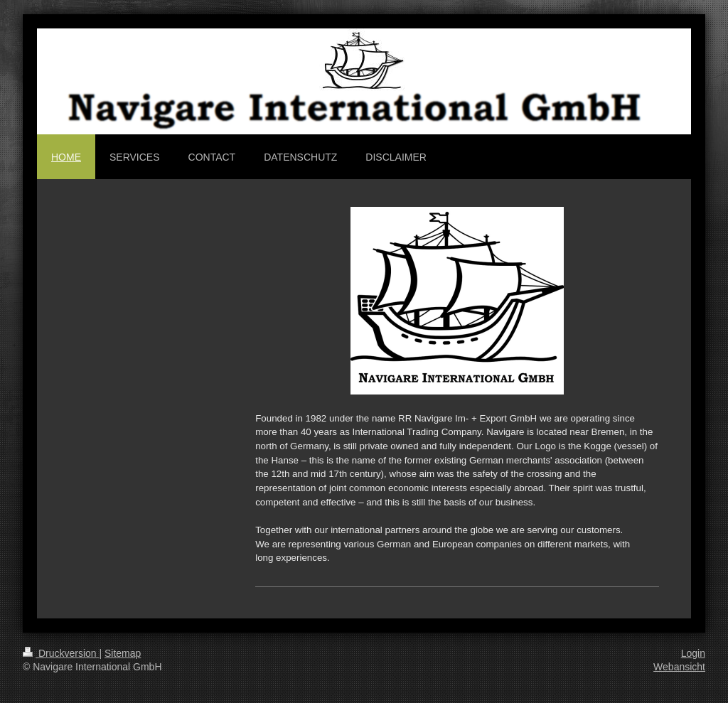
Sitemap (123, 653)
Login (693, 653)
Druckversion (61, 653)
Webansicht (679, 667)
